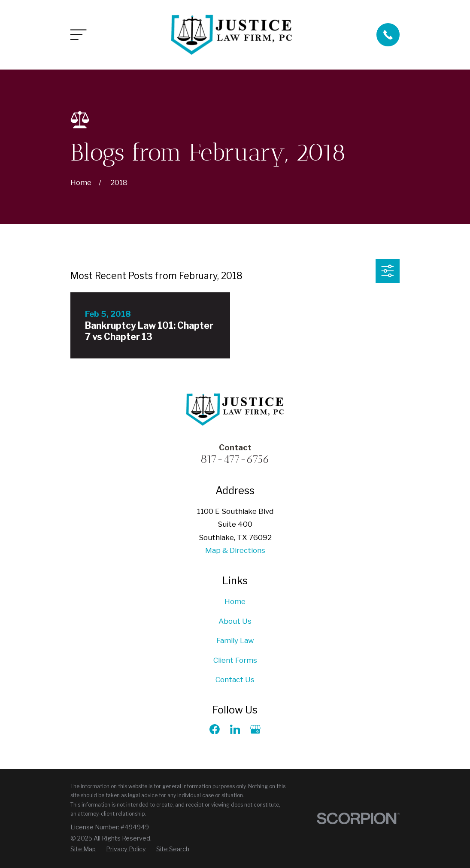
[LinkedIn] (235, 729)
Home (235, 601)
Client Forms (235, 660)
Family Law (235, 640)
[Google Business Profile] (255, 729)
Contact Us (235, 680)
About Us (235, 621)
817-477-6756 (235, 459)
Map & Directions (235, 550)
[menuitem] (83, 849)
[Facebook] (215, 729)
